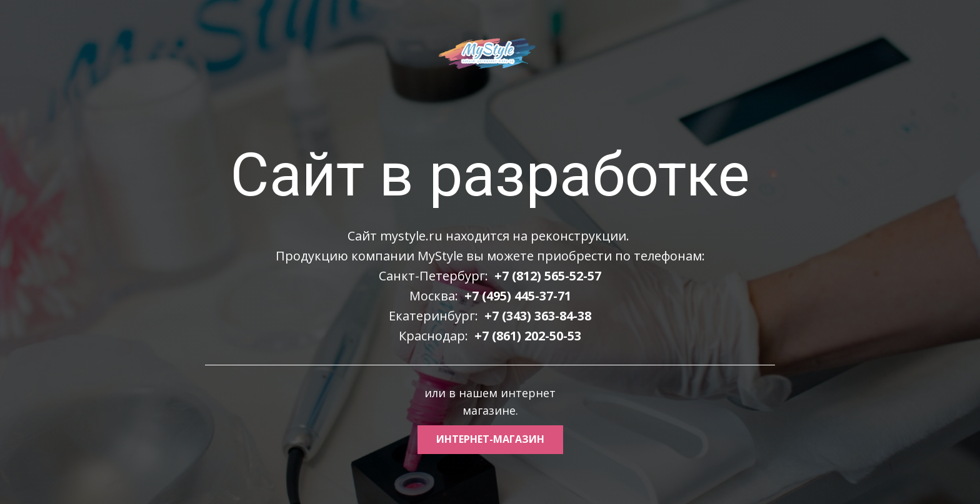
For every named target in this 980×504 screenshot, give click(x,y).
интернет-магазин (490, 439)
